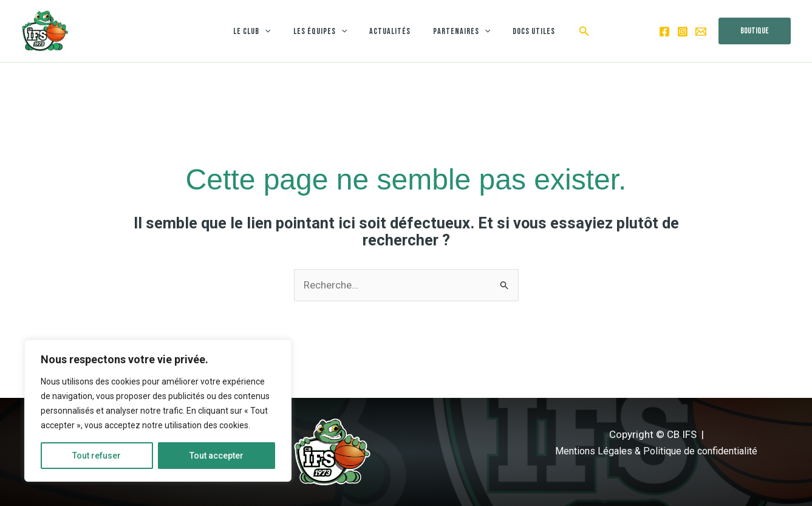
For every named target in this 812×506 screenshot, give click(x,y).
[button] (570, 31)
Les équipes (326, 31)
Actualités (390, 31)
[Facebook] (664, 32)
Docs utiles (523, 31)
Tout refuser (97, 456)
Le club (263, 31)
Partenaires (456, 31)
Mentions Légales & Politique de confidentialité (656, 451)
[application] (276, 31)
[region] (158, 411)
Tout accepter (217, 456)
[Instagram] (683, 32)
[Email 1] (701, 32)
